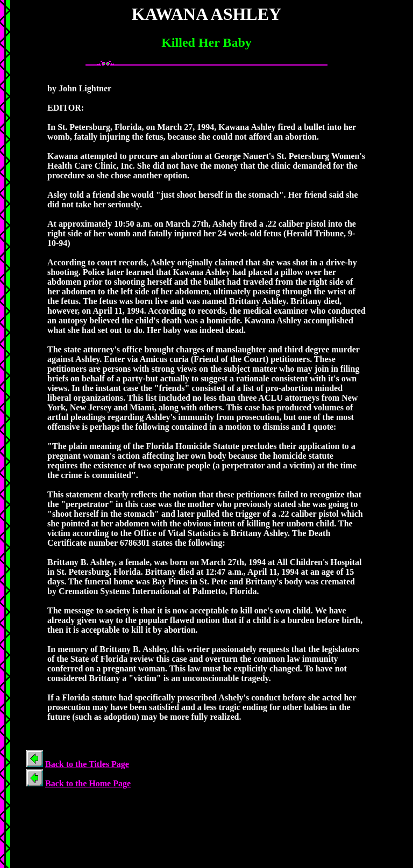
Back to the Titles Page (87, 764)
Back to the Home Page (88, 783)
